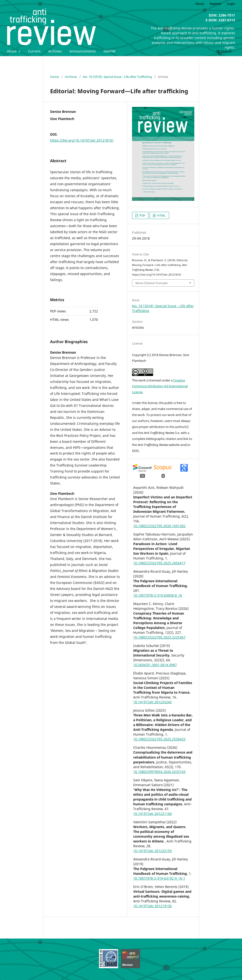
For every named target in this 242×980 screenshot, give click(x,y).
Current (34, 51)
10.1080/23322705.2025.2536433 (159, 739)
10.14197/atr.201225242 (153, 702)
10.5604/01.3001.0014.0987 (155, 665)
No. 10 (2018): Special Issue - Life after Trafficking (117, 77)
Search (224, 51)
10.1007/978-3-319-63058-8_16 (158, 595)
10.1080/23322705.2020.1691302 (159, 526)
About (12, 51)
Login (231, 4)
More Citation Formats (152, 283)
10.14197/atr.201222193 (153, 851)
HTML (161, 215)
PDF (142, 215)
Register (216, 4)
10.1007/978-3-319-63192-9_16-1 (159, 878)
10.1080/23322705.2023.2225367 (159, 637)
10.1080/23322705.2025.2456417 (159, 563)
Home (55, 77)
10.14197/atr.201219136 (153, 906)
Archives (55, 51)
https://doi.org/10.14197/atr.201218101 (82, 140)
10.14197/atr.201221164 (153, 814)
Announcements (83, 51)
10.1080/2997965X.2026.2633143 (159, 772)
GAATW (109, 51)
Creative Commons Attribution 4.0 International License (160, 386)
